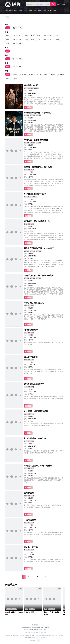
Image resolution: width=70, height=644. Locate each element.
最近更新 (61, 74)
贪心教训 (33, 143)
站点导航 (43, 632)
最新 (8, 74)
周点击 (8, 78)
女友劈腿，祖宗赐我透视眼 (36, 411)
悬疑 (33, 523)
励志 (35, 10)
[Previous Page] (20, 577)
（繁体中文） (35, 625)
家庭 (25, 333)
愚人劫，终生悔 (31, 547)
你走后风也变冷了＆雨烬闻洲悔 (38, 466)
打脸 (29, 224)
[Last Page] (55, 577)
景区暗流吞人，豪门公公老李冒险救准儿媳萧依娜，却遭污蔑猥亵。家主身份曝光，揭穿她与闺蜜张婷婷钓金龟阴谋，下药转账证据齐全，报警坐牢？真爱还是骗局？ (43, 317)
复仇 (51, 39)
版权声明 (41, 628)
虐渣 (33, 224)
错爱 (25, 88)
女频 (20, 28)
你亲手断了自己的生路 (34, 303)
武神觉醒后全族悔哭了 (34, 384)
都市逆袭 (27, 278)
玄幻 (25, 387)
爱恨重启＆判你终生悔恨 (35, 194)
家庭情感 (27, 251)
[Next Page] (50, 577)
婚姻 (32, 39)
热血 (21, 10)
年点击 (31, 74)
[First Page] (15, 577)
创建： (26, 93)
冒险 (14, 43)
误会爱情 (36, 88)
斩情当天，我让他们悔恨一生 (37, 221)
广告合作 (46, 628)
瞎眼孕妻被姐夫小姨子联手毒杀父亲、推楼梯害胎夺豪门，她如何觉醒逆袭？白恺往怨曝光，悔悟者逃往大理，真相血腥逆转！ (43, 533)
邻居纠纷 (27, 115)
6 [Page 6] (46, 577)
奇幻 (20, 39)
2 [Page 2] (29, 577)
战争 (11, 10)
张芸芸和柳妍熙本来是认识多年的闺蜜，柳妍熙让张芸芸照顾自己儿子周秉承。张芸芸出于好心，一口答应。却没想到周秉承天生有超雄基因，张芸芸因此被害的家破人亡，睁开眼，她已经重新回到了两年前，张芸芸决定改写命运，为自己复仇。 (43, 182)
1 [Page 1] (24, 577)
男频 (14, 28)
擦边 (30, 10)
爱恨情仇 (34, 197)
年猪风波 (27, 143)
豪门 (25, 305)
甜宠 (25, 10)
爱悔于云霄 (29, 493)
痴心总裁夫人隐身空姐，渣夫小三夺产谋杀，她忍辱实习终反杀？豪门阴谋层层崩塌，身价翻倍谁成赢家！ (43, 506)
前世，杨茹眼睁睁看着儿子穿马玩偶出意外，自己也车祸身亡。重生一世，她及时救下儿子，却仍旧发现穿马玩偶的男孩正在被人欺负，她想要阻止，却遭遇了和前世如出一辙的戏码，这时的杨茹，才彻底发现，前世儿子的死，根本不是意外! (43, 264)
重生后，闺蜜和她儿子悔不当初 (38, 167)
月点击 (53, 74)
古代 (14, 59)
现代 (20, 59)
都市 (45, 39)
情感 (49, 10)
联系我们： (35, 641)
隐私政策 (35, 628)
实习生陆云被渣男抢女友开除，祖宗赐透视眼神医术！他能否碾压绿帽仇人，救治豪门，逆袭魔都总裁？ (43, 425)
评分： (26, 91)
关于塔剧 (24, 628)
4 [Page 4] (37, 577)
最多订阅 (23, 74)
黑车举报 (33, 115)
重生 (40, 10)
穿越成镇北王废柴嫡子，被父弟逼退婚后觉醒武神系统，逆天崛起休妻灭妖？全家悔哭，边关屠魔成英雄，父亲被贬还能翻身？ (43, 397)
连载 (20, 67)
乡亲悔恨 (39, 143)
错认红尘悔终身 (31, 357)
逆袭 (8, 43)
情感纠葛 (30, 88)
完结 (14, 67)
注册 (64, 4)
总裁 (20, 43)
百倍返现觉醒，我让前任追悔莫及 (39, 275)
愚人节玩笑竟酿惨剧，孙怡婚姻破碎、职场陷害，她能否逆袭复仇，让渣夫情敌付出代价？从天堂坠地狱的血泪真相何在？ (43, 560)
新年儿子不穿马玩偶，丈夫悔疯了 (39, 248)
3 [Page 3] (33, 577)
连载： (26, 95)
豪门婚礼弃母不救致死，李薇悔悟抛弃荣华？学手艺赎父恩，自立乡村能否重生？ (43, 343)
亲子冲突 (33, 251)
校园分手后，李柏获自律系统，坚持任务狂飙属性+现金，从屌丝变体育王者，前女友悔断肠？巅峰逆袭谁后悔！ (44, 452)
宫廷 (39, 39)
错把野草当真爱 (31, 85)
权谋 (16, 10)
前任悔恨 (39, 278)
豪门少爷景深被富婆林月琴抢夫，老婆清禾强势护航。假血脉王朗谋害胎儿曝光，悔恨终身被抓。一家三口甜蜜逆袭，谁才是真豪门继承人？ (43, 371)
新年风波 (39, 251)
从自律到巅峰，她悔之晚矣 (36, 438)
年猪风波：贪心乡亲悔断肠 (36, 140)
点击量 (39, 74)
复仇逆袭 (39, 115)
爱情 (54, 10)
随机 (46, 74)
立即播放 (28, 107)
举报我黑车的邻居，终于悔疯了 (38, 113)
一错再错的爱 (30, 520)
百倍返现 (33, 278)
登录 (59, 4)
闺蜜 (29, 170)
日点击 (15, 74)
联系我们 (29, 628)
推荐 (15, 78)
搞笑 (45, 10)
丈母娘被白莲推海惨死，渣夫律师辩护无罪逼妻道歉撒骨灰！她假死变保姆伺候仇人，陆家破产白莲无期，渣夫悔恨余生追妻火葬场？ (43, 480)
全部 (6, 10)
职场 (29, 550)
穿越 (26, 39)
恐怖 (57, 39)
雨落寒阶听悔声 (31, 330)
